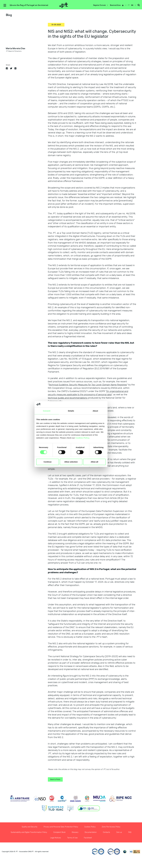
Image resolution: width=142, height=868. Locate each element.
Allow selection (71, 462)
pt (129, 5)
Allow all (94, 462)
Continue (48, 462)
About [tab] (95, 411)
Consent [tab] (47, 411)
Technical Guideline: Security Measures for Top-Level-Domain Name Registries (89, 385)
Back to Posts (56, 781)
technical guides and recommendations (68, 398)
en (132, 5)
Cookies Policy (82, 438)
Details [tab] (71, 411)
